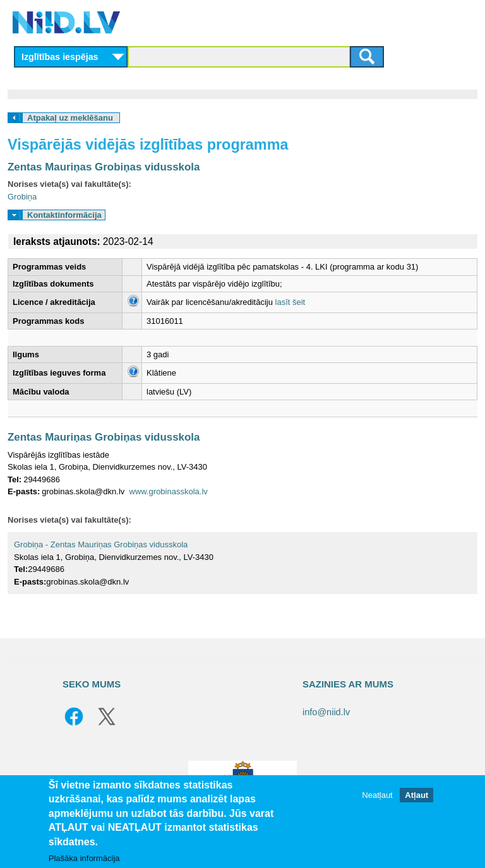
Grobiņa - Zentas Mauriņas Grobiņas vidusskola (101, 544)
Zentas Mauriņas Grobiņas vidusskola (104, 167)
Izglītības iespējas (60, 57)
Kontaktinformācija (64, 215)
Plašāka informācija (84, 858)
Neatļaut (377, 795)
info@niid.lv (326, 712)
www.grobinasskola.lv (169, 491)
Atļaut (416, 795)
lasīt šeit (290, 302)
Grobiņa (22, 197)
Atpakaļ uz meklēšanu (70, 118)
